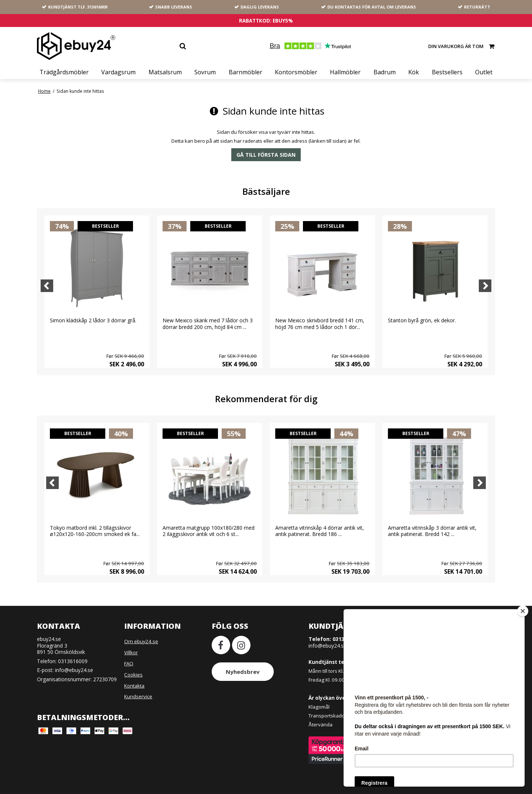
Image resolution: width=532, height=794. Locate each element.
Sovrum (205, 72)
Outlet (484, 72)
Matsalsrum (165, 72)
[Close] (523, 611)
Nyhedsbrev (243, 672)
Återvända (320, 725)
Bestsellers (447, 72)
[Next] (485, 286)
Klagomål (319, 707)
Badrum (385, 72)
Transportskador (328, 716)
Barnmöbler (245, 72)
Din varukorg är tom (462, 46)
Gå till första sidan (266, 155)
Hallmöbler (345, 72)
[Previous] (47, 286)
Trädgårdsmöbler (64, 72)
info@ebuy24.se (74, 670)
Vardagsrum (118, 72)
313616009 (97, 7)
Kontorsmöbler (296, 72)
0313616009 (73, 661)
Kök (414, 72)
